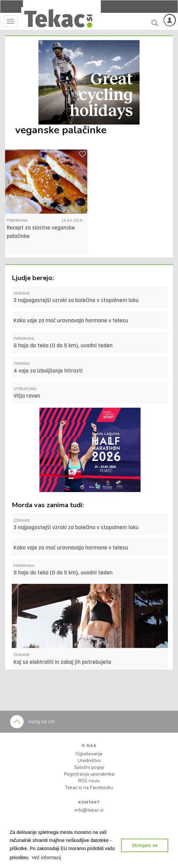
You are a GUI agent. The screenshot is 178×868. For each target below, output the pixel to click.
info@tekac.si (89, 810)
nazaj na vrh (33, 722)
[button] (47, 858)
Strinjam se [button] (145, 845)
